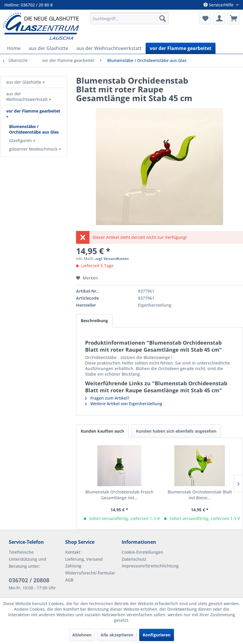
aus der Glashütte (24, 82)
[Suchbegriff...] (129, 18)
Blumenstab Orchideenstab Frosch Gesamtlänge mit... (119, 495)
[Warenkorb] (234, 18)
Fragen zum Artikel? (107, 398)
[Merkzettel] (205, 18)
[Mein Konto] (219, 18)
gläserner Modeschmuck (34, 149)
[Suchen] (163, 18)
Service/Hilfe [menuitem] (219, 5)
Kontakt (73, 552)
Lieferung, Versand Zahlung (84, 563)
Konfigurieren (157, 635)
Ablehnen (82, 635)
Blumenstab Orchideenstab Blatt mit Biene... (200, 495)
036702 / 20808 (29, 580)
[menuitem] (129, 18)
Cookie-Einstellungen (142, 552)
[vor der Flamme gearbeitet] (181, 48)
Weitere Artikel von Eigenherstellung (124, 404)
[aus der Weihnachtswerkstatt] (109, 48)
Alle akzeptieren (117, 635)
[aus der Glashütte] (48, 48)
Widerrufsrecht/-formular (90, 573)
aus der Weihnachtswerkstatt (27, 96)
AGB (69, 580)
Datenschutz (134, 559)
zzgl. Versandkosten (112, 259)
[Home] (14, 48)
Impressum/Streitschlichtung (148, 566)
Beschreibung (94, 321)
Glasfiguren (21, 140)
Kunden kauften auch (102, 431)
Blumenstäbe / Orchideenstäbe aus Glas (34, 129)
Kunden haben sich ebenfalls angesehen (176, 431)
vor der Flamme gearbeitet (33, 111)
